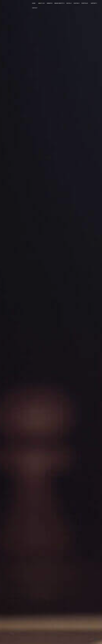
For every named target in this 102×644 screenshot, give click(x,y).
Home (34, 3)
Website (49, 3)
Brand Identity (59, 3)
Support (93, 3)
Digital (69, 3)
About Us (41, 3)
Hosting (76, 3)
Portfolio (85, 3)
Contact (35, 8)
